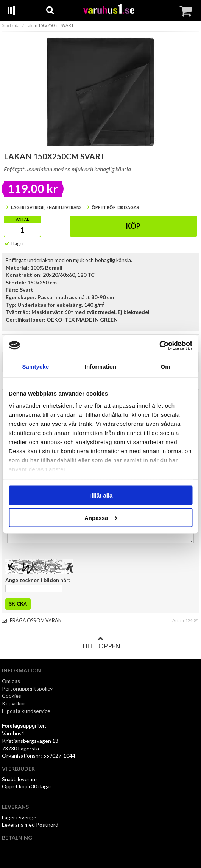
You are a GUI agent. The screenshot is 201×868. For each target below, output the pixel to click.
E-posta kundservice (27, 711)
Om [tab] (166, 367)
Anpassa (101, 517)
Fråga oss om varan (32, 621)
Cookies (12, 696)
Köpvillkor (14, 703)
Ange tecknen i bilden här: (38, 580)
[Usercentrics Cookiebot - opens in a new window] (159, 345)
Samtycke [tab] (35, 367)
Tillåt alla (101, 495)
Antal (22, 219)
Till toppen (101, 643)
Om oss (11, 681)
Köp (133, 226)
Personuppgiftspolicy (27, 688)
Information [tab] (101, 367)
